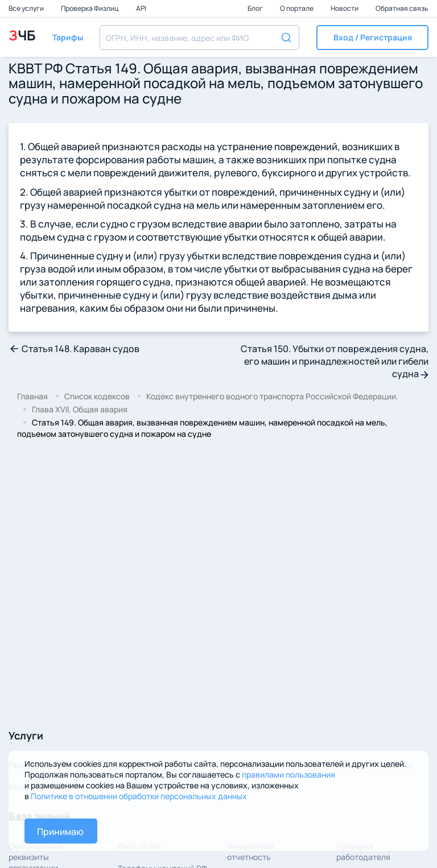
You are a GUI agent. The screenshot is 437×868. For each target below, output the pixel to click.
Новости (345, 8)
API (141, 8)
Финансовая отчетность (250, 852)
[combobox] (199, 38)
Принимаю (60, 832)
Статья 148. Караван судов (74, 349)
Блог (256, 8)
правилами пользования (288, 774)
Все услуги (27, 8)
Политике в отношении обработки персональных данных (139, 796)
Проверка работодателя (363, 852)
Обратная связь (402, 8)
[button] (372, 38)
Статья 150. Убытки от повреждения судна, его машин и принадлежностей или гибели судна (335, 361)
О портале (297, 8)
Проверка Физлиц (90, 8)
